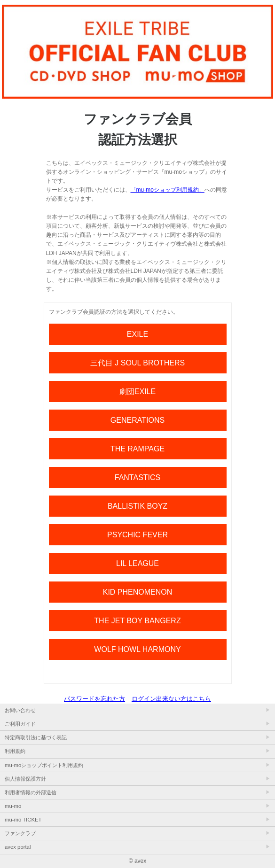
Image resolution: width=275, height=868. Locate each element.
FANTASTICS (138, 477)
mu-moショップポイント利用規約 (44, 765)
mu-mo (13, 806)
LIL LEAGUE (137, 563)
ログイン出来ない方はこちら (171, 699)
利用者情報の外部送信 (31, 792)
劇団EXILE (137, 391)
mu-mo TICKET (23, 820)
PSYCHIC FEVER (137, 535)
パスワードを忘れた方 (94, 699)
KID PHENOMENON (138, 592)
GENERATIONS (137, 420)
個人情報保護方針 (25, 779)
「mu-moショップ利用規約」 (168, 190)
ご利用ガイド (20, 724)
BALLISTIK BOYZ (137, 506)
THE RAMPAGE (137, 449)
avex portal (18, 847)
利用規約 (15, 751)
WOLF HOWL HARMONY (137, 649)
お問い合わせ (20, 710)
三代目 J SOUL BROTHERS (137, 363)
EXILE (137, 334)
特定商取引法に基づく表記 (36, 737)
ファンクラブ (20, 833)
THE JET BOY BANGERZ (137, 621)
